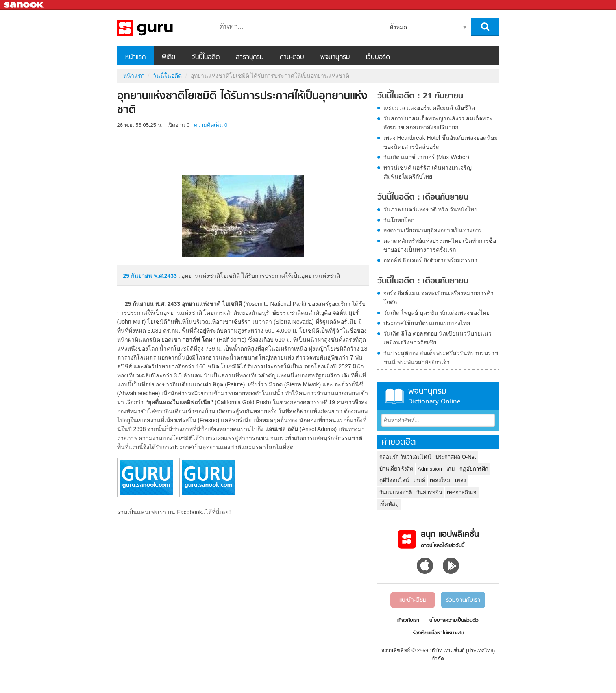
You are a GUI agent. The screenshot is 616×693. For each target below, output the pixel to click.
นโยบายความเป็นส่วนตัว (454, 621)
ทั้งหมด (398, 27)
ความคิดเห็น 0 (211, 125)
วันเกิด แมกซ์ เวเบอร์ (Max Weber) (426, 157)
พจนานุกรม (335, 57)
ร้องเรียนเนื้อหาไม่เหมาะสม (438, 633)
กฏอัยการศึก (474, 469)
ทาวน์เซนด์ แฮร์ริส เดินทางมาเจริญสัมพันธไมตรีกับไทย (428, 172)
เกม (451, 469)
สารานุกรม (250, 57)
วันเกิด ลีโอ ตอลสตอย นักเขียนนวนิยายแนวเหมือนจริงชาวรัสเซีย (438, 338)
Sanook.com (24, 5)
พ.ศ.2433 (165, 276)
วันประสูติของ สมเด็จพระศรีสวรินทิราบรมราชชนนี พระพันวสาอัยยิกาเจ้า (441, 357)
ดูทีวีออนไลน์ (394, 481)
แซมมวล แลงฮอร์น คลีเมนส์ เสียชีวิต (429, 108)
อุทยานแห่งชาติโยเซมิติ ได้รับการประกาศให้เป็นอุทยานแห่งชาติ (160, 28)
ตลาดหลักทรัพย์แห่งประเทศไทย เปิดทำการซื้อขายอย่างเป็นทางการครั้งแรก (440, 245)
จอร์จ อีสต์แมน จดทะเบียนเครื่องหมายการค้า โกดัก (439, 298)
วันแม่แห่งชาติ (396, 492)
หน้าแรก (135, 57)
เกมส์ (419, 481)
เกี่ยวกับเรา (408, 621)
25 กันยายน (138, 276)
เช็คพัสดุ (389, 504)
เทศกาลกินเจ (462, 492)
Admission (430, 469)
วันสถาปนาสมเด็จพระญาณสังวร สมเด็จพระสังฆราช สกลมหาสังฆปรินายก (438, 123)
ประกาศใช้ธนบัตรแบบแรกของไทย (427, 323)
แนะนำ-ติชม (413, 600)
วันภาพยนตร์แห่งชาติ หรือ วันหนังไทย (431, 209)
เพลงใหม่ (440, 481)
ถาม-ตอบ (292, 57)
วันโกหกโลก (399, 220)
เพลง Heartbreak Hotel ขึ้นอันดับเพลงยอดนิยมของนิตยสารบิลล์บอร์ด (441, 142)
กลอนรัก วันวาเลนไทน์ (405, 457)
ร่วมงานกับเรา (463, 600)
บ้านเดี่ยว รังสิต (396, 469)
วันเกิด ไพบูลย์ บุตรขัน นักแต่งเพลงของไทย (437, 313)
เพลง (460, 481)
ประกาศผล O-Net (456, 457)
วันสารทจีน (429, 492)
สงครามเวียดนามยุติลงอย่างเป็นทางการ (433, 230)
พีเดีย (169, 57)
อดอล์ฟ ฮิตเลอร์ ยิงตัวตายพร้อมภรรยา (431, 260)
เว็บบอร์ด (378, 57)
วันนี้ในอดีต (206, 57)
